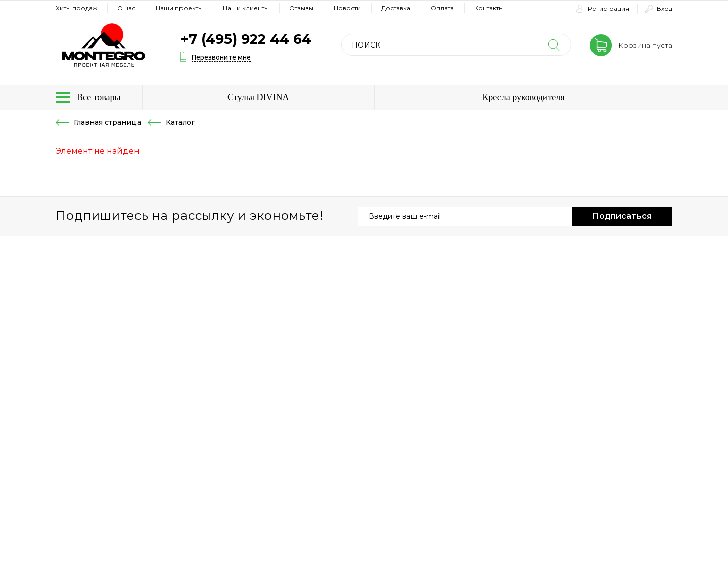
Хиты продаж (76, 8)
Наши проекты (179, 8)
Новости (347, 8)
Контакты (489, 8)
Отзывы (301, 8)
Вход (665, 8)
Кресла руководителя (523, 97)
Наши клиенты (246, 8)
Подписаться (622, 216)
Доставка (396, 8)
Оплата (442, 8)
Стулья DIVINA (258, 97)
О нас (126, 8)
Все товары (99, 97)
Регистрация (609, 8)
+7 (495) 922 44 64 (246, 39)
